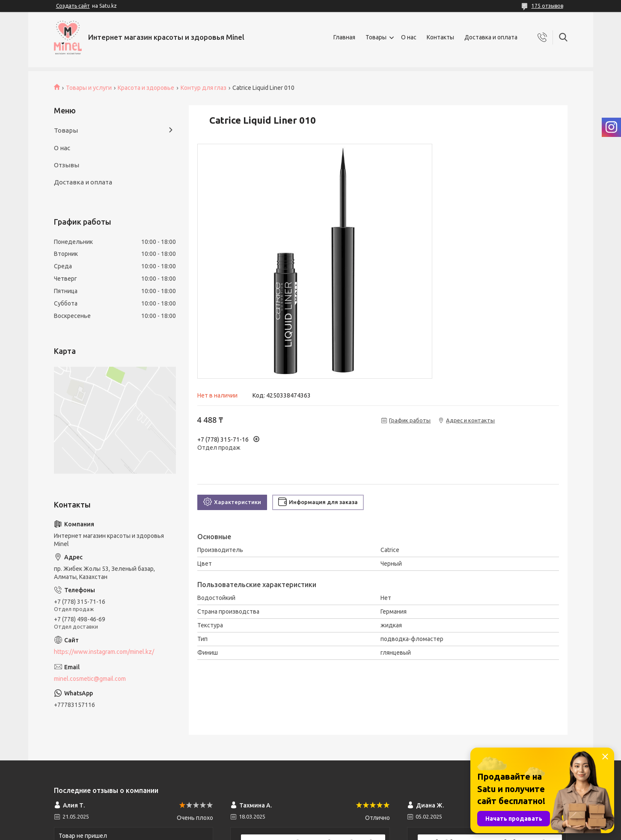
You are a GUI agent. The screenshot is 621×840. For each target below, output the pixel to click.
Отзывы (67, 165)
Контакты (440, 37)
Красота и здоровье (146, 88)
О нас (409, 37)
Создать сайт (73, 6)
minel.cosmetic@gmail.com (90, 679)
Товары (376, 37)
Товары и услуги (89, 88)
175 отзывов (547, 6)
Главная (344, 37)
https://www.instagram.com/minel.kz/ (104, 652)
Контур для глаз (204, 88)
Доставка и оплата (491, 37)
